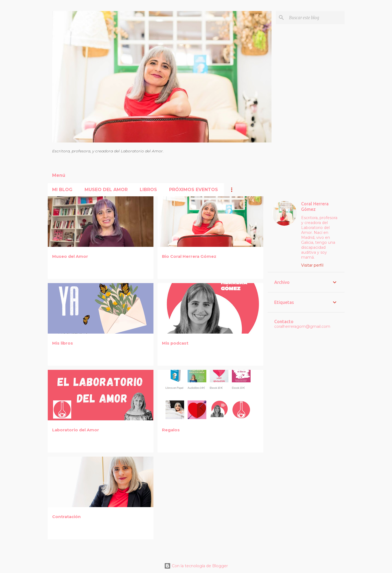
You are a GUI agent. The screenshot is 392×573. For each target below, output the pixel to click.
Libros (148, 190)
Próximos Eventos (194, 190)
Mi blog (62, 190)
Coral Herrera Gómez (315, 206)
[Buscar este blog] (316, 18)
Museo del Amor (106, 190)
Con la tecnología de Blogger (196, 566)
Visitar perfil (312, 265)
